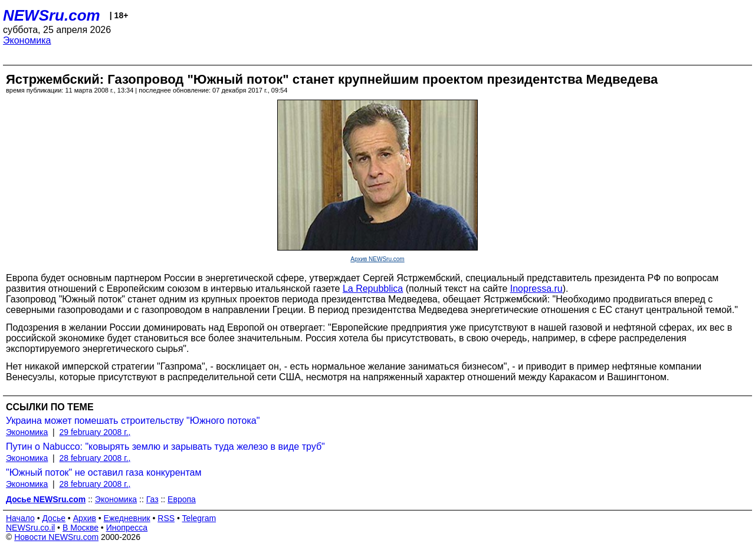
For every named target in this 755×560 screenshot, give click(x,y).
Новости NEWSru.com (56, 537)
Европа (182, 499)
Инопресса (127, 528)
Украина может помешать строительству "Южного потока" (133, 421)
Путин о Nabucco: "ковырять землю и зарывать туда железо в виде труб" (165, 447)
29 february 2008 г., (95, 432)
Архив (85, 518)
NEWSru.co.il (30, 528)
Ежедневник (127, 518)
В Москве (81, 528)
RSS (166, 518)
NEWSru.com (52, 15)
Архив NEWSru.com (377, 259)
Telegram (199, 518)
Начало (20, 518)
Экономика (27, 40)
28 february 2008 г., (95, 458)
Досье (54, 518)
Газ (152, 499)
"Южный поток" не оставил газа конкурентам (104, 472)
